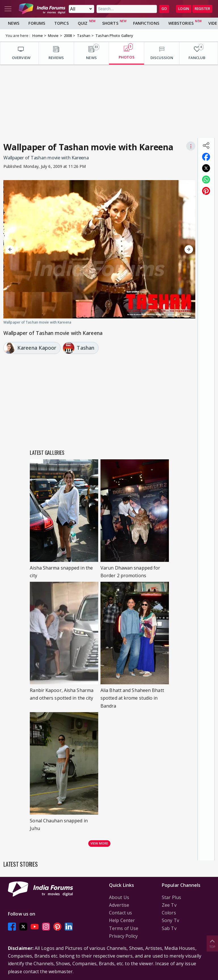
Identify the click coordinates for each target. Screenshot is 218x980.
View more (99, 843)
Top (212, 943)
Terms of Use (124, 928)
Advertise (119, 905)
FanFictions (146, 23)
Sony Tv (170, 920)
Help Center (122, 920)
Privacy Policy (123, 936)
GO (164, 9)
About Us (119, 897)
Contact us (120, 913)
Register (202, 9)
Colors (169, 913)
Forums (37, 23)
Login (184, 9)
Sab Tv (169, 928)
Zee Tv (169, 905)
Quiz (83, 23)
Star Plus (171, 897)
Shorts (110, 23)
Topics (61, 23)
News (14, 23)
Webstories (181, 23)
